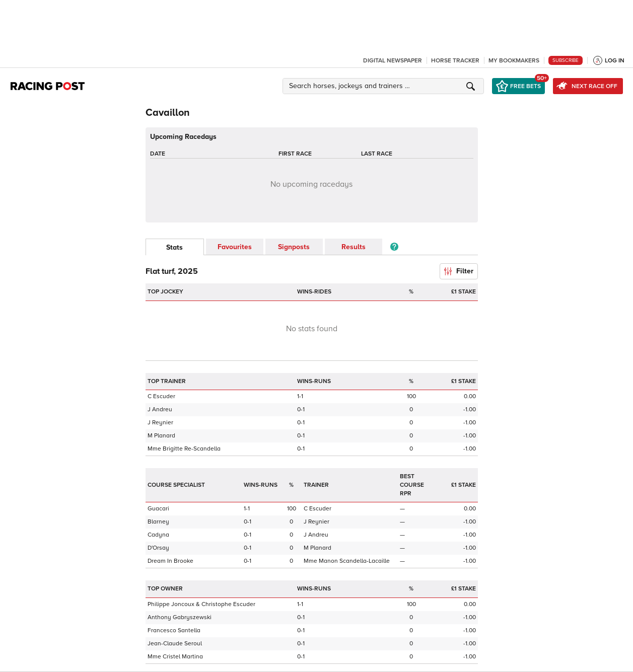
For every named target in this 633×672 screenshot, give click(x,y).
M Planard (161, 436)
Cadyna (158, 535)
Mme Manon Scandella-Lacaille (347, 561)
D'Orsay (158, 548)
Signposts (294, 247)
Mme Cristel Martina (175, 657)
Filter (459, 271)
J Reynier (160, 423)
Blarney (158, 522)
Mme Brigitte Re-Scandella (184, 449)
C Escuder (161, 396)
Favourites (235, 247)
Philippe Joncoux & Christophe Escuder (201, 604)
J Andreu (160, 409)
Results (354, 247)
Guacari (158, 509)
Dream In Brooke (170, 561)
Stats (174, 247)
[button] (385, 86)
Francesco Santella (174, 630)
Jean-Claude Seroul (175, 644)
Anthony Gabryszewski (180, 617)
